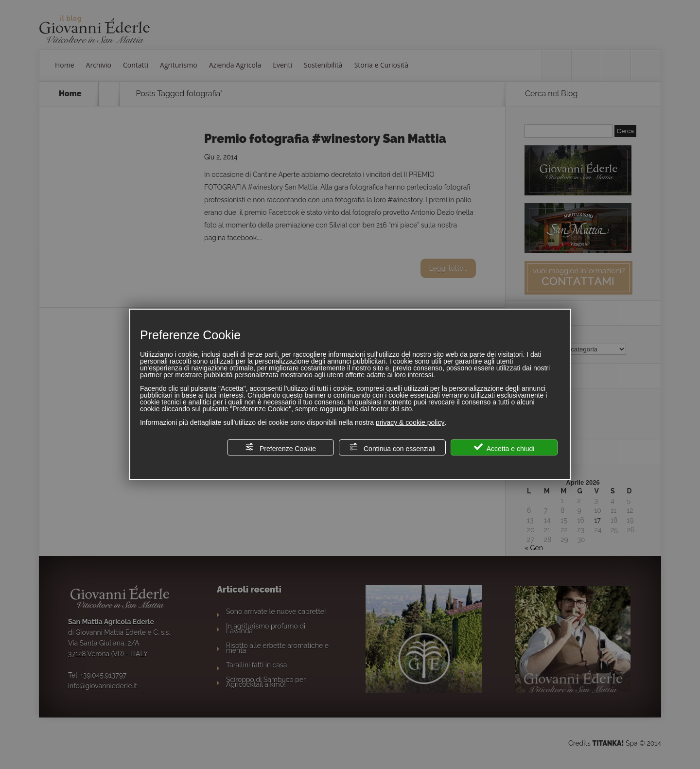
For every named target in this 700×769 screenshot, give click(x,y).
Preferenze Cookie (280, 447)
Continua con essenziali (392, 447)
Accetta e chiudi (504, 447)
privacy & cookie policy (410, 422)
